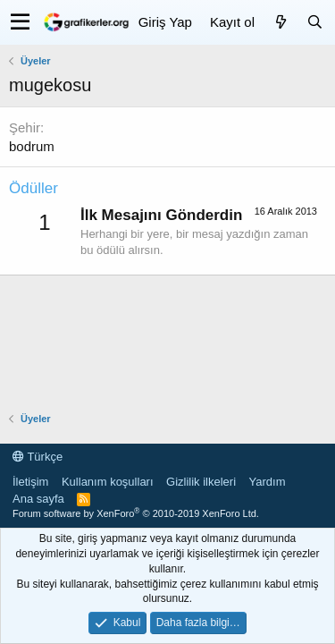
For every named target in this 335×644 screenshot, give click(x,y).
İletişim (30, 482)
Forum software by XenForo (136, 513)
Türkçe (38, 457)
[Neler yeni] (281, 22)
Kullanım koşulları (108, 482)
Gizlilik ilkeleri (201, 482)
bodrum (32, 146)
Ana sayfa (38, 499)
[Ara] (314, 22)
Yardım (268, 482)
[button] (20, 22)
